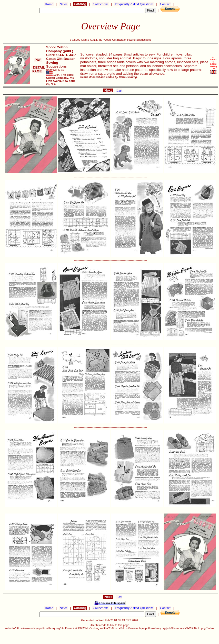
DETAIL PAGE (38, 69)
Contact (165, 4)
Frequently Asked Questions (134, 4)
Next (108, 90)
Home (49, 4)
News (63, 4)
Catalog (80, 4)
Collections (101, 4)
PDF (38, 60)
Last (119, 90)
